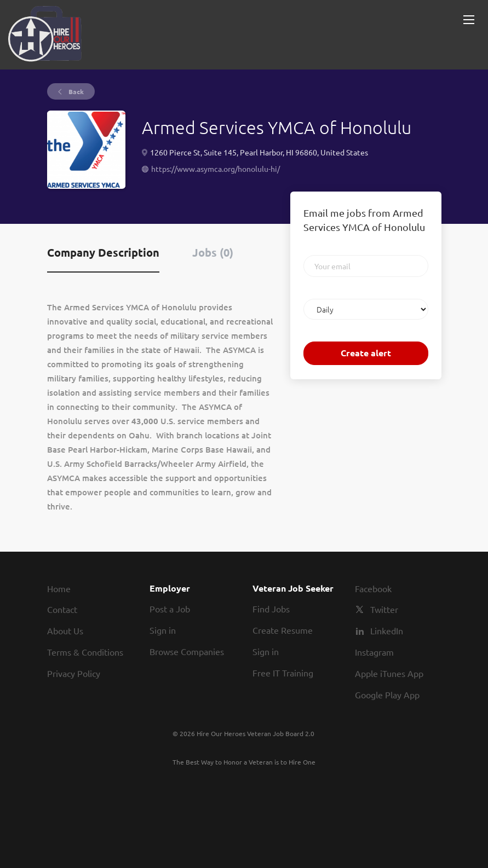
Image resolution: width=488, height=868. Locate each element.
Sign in (163, 630)
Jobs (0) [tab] (213, 252)
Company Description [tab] (103, 252)
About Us (65, 630)
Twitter (384, 609)
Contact (62, 609)
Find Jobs (271, 609)
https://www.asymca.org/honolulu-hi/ (216, 169)
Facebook (373, 588)
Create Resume (283, 630)
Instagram (374, 652)
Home (59, 588)
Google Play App (387, 695)
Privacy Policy (74, 673)
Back (75, 91)
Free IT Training (283, 673)
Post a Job (170, 609)
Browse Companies (187, 651)
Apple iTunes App (389, 673)
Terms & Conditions (85, 652)
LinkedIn (387, 630)
